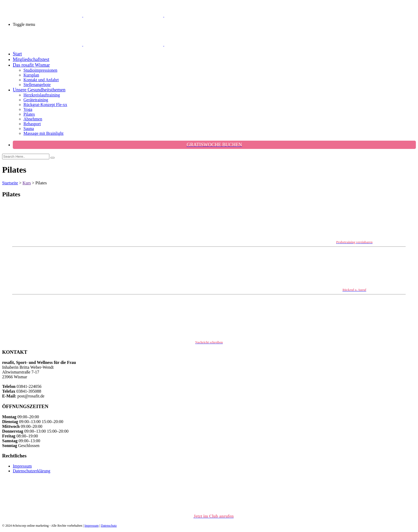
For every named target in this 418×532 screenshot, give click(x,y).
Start (17, 54)
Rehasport (32, 124)
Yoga (28, 109)
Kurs (27, 183)
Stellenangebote (37, 85)
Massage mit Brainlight (43, 133)
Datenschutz (109, 526)
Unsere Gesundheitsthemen (39, 90)
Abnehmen (33, 119)
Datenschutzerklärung (31, 471)
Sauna (29, 129)
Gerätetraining (36, 100)
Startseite (10, 183)
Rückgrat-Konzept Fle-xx (45, 105)
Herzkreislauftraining (42, 95)
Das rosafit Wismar (31, 65)
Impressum (22, 466)
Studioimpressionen (40, 70)
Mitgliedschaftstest (31, 59)
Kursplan (31, 75)
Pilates (29, 114)
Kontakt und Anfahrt (41, 80)
